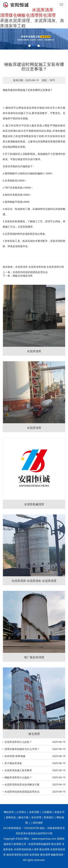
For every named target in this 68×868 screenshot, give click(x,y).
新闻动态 (11, 817)
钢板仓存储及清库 (23, 276)
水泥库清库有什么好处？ (18, 742)
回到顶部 (37, 823)
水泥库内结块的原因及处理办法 (30, 272)
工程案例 (47, 812)
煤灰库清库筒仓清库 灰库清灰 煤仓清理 (28, 855)
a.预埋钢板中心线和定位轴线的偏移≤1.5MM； (28, 173)
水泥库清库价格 (37, 267)
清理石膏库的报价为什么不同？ (22, 749)
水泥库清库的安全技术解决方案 (22, 784)
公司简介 (21, 812)
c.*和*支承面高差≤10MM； (18, 188)
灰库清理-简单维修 (15, 756)
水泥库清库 (21, 267)
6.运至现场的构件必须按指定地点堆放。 (25, 234)
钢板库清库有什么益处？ (18, 777)
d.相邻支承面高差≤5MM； (17, 195)
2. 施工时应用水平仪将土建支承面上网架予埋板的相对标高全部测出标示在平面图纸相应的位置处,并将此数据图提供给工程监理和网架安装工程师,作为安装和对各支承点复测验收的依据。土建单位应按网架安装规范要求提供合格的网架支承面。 (34, 136)
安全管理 (36, 817)
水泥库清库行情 (55, 267)
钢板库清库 (57, 855)
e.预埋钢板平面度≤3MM (16, 202)
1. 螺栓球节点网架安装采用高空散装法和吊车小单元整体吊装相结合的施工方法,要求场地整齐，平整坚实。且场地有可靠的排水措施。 (34, 113)
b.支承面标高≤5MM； (15, 180)
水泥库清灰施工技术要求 (18, 770)
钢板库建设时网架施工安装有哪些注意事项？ (28, 90)
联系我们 (49, 817)
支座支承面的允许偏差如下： (19, 166)
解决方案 (24, 817)
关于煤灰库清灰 (13, 763)
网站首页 (9, 812)
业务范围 (34, 812)
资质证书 (59, 812)
